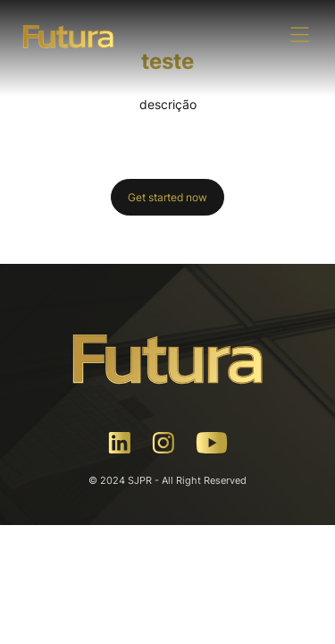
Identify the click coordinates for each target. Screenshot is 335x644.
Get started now (167, 197)
